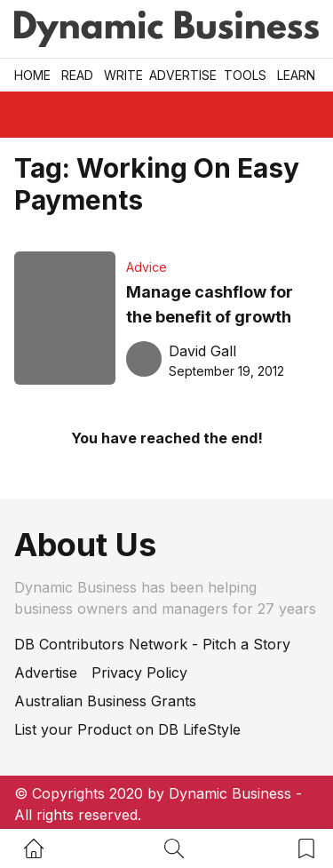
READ (77, 75)
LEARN (296, 75)
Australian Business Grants (105, 701)
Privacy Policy (139, 673)
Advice (147, 267)
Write (123, 75)
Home (32, 75)
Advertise (183, 75)
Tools (245, 75)
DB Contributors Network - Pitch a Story (152, 644)
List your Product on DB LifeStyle (127, 729)
